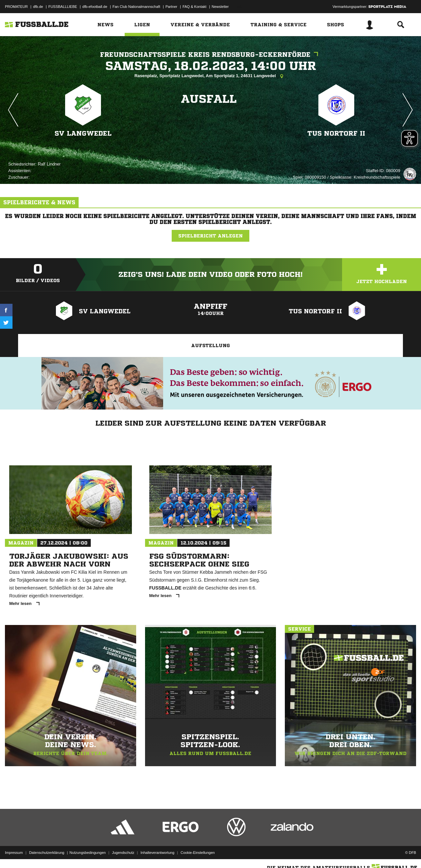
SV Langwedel (83, 134)
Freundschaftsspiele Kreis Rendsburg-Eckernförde (211, 55)
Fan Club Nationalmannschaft (136, 7)
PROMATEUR (16, 7)
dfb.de (38, 7)
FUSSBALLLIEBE (63, 7)
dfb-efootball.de (95, 7)
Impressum (14, 853)
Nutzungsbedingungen (87, 853)
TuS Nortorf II (336, 134)
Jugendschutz (123, 853)
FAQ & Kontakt (195, 7)
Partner (171, 7)
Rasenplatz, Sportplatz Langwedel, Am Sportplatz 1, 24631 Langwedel (211, 76)
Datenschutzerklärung (47, 853)
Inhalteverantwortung (157, 853)
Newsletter (220, 7)
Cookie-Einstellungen (198, 853)
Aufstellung (210, 345)
